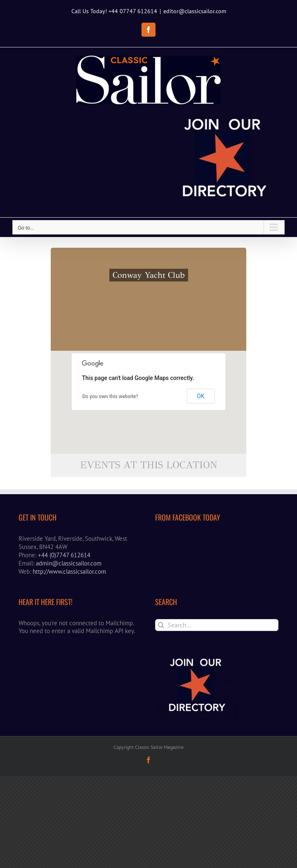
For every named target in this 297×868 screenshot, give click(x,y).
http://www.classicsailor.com (69, 571)
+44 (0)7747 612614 (64, 555)
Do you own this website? (111, 396)
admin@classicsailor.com (69, 563)
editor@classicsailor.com (195, 11)
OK (200, 396)
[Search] (161, 625)
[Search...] (217, 625)
